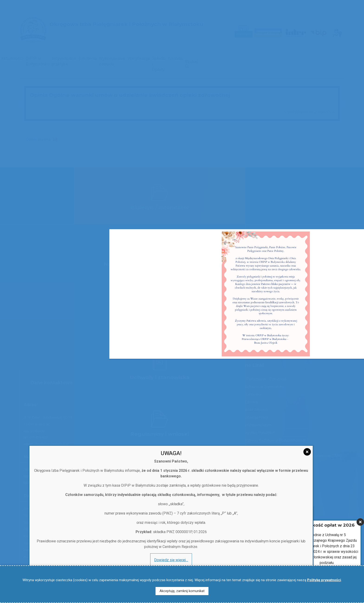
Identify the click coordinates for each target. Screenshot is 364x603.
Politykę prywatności (324, 580)
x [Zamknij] (285, 228)
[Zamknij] (360, 515)
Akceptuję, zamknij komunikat (182, 591)
